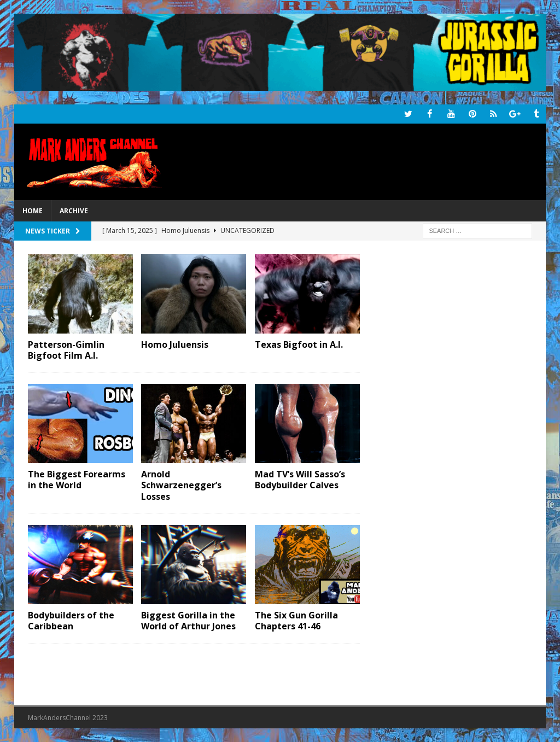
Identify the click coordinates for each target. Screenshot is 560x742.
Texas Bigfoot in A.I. (299, 344)
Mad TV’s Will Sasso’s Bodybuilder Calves (300, 479)
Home (33, 211)
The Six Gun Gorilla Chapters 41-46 (296, 620)
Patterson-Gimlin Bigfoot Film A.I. (66, 350)
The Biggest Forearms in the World (77, 479)
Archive (74, 211)
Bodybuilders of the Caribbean (71, 620)
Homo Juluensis (175, 344)
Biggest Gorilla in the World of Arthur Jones (188, 620)
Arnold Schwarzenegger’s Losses (181, 485)
